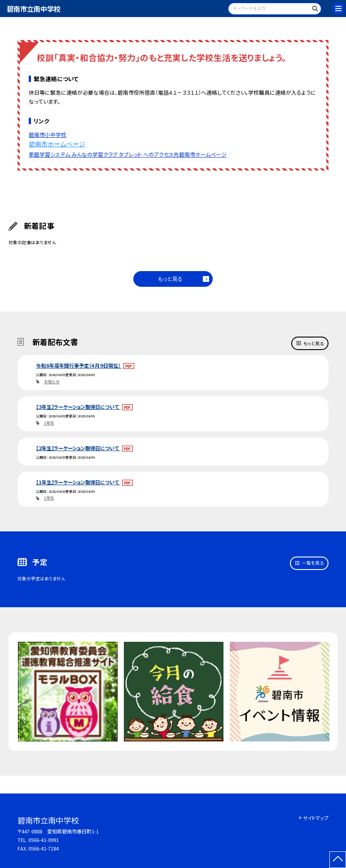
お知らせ (52, 382)
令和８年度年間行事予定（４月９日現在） (79, 365)
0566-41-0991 (44, 840)
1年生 (49, 498)
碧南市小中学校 (48, 134)
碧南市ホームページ (57, 144)
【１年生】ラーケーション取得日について (78, 482)
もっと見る (170, 278)
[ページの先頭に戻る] (338, 860)
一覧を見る (313, 563)
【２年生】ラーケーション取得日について (78, 448)
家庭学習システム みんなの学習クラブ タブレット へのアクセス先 (104, 154)
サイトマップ (316, 818)
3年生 (49, 423)
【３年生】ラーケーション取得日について (78, 407)
